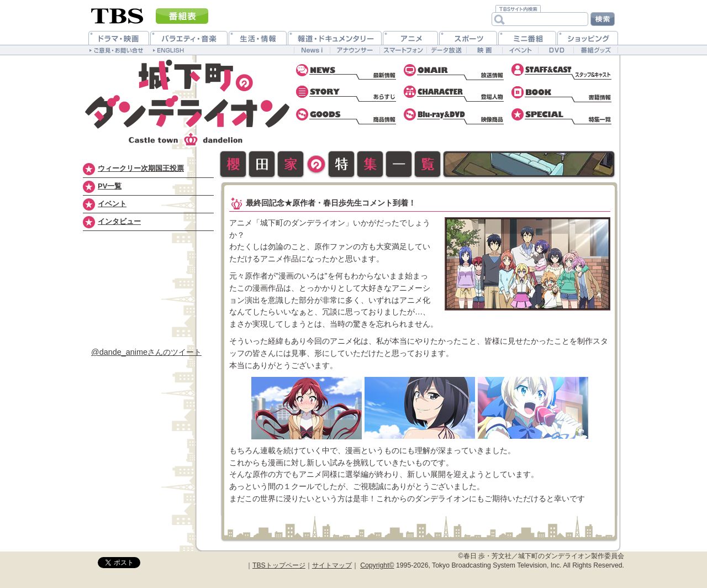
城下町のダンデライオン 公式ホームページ (188, 102)
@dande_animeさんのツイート (146, 352)
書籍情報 (562, 94)
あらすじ (347, 94)
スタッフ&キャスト (562, 72)
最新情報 (347, 72)
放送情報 (454, 72)
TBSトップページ (279, 565)
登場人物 (454, 94)
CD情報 (347, 116)
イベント (112, 204)
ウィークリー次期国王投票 (141, 168)
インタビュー (119, 221)
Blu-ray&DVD (454, 116)
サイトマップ (332, 565)
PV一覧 (110, 186)
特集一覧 (562, 116)
